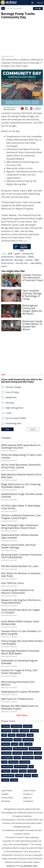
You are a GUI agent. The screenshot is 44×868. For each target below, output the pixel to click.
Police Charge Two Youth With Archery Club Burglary (22, 642)
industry (38, 753)
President (32, 771)
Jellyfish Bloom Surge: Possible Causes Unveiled (22, 495)
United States (28, 758)
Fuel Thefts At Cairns (12, 583)
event (4, 266)
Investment (7, 753)
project (38, 758)
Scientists (6, 771)
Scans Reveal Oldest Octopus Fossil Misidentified (20, 623)
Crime (8, 413)
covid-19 (29, 744)
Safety (31, 257)
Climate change (13, 387)
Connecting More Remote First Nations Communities (18, 592)
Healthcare (11, 397)
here (25, 241)
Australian (25, 731)
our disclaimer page (29, 866)
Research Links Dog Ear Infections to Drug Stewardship (21, 601)
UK (22, 744)
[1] (29, 844)
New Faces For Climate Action (17, 699)
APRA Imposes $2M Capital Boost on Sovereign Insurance (21, 446)
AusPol (17, 758)
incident (14, 780)
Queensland (28, 740)
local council (7, 263)
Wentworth (7, 260)
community (28, 254)
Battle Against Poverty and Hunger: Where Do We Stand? (32, 310)
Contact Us (28, 794)
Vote (7, 429)
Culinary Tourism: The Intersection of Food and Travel (33, 278)
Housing (10, 403)
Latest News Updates (7, 792)
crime (5, 762)
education (17, 753)
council (15, 744)
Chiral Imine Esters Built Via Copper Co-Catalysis (21, 611)
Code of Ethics (29, 791)
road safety (36, 263)
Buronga (19, 260)
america (19, 775)
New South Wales (21, 749)
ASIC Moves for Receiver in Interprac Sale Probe (21, 575)
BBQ (37, 260)
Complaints (28, 801)
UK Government (21, 766)
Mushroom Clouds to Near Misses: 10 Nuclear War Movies (32, 325)
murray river (22, 263)
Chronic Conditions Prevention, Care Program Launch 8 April (21, 517)
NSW (10, 254)
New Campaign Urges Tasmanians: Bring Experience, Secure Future (20, 527)
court (35, 775)
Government (8, 257)
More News (22, 715)
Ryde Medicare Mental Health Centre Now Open (21, 476)
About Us (27, 798)
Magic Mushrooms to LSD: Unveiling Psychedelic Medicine (21, 486)
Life (3, 8)
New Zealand (7, 766)
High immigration (14, 408)
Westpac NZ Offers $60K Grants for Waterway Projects (20, 707)
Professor (21, 735)
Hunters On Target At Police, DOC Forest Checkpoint (19, 672)
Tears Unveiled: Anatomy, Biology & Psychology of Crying (32, 295)
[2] (31, 844)
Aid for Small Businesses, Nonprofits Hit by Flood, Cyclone (21, 466)
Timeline (6, 438)
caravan (29, 260)
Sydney (23, 771)
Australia (6, 726)
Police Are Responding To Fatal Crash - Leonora (22, 456)
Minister (18, 740)
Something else (13, 423)
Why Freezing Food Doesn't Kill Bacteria (18, 683)
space (17, 254)
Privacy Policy (7, 798)
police (16, 731)
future (15, 771)
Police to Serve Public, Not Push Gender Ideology (18, 546)
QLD (31, 766)
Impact (28, 775)
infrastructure (35, 749)
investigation (7, 758)
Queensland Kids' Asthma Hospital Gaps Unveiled (20, 536)
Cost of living (12, 392)
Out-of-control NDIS (16, 418)
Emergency (14, 762)
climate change (8, 775)
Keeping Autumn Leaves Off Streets (20, 692)
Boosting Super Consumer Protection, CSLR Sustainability (22, 556)
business (6, 744)
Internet (6, 780)
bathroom (21, 257)
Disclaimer (6, 801)
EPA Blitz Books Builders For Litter (20, 566)
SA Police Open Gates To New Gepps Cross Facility (21, 507)
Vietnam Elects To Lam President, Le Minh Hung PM (21, 633)
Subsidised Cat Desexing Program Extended (19, 662)
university (28, 726)
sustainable (25, 762)
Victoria (12, 735)
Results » (33, 429)
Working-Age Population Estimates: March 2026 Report (20, 652)
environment (7, 740)
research (35, 731)
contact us (11, 866)
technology (28, 753)
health (30, 735)
